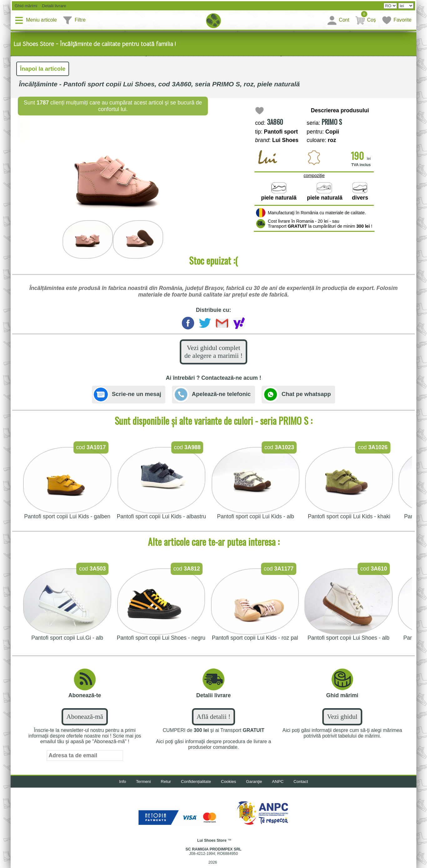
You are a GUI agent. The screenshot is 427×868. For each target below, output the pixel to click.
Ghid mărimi (26, 6)
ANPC (281, 785)
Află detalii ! (214, 720)
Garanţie (256, 785)
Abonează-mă (85, 720)
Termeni (140, 785)
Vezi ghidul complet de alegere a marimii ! (214, 354)
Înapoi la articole (44, 69)
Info (118, 785)
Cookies (229, 785)
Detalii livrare (54, 6)
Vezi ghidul (342, 720)
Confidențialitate (195, 785)
